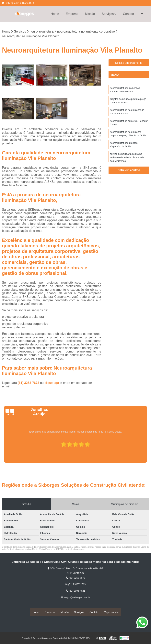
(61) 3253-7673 (29, 383)
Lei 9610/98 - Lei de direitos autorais (68, 549)
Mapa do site (111, 612)
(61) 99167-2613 (75, 585)
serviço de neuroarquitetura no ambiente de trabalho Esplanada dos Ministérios (127, 158)
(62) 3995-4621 (75, 591)
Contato (128, 14)
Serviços (108, 14)
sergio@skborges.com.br (76, 598)
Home (55, 14)
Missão (90, 14)
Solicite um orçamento (129, 63)
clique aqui (52, 383)
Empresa (72, 14)
